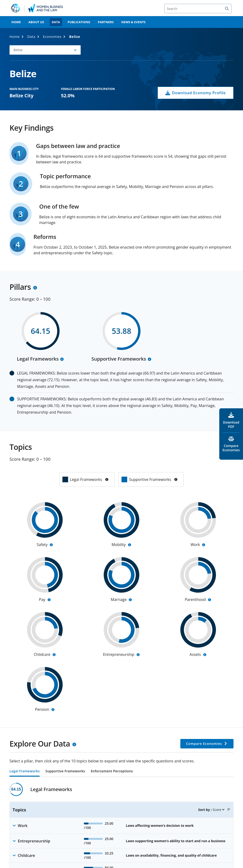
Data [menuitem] (56, 22)
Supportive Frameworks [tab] (65, 771)
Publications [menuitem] (79, 22)
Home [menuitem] (16, 22)
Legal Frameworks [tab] (25, 771)
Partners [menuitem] (106, 22)
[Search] (198, 9)
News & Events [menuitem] (133, 22)
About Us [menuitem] (36, 22)
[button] (229, 810)
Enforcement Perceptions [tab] (112, 771)
